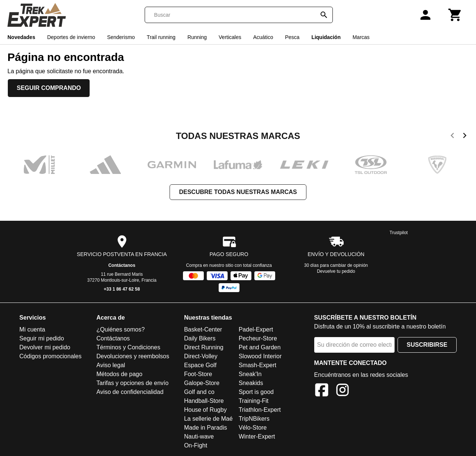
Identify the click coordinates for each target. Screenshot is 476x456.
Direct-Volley (201, 356)
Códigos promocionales (50, 356)
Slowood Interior (260, 356)
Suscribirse (427, 345)
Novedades (21, 37)
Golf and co (199, 392)
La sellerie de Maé (208, 419)
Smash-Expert (258, 365)
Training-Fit (254, 401)
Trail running (161, 37)
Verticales (230, 37)
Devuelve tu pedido (336, 271)
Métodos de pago (119, 374)
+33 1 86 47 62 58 (122, 289)
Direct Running (204, 347)
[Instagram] (342, 391)
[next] (465, 137)
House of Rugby (205, 410)
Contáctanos (122, 265)
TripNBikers (254, 419)
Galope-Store (202, 383)
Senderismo (121, 37)
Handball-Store (204, 401)
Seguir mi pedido (42, 338)
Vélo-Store (253, 428)
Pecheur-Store (258, 338)
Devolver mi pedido (45, 347)
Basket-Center (203, 329)
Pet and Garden (260, 347)
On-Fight (196, 445)
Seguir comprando (49, 88)
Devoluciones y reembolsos (133, 356)
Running (197, 37)
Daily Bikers (200, 338)
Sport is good (256, 392)
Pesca (292, 37)
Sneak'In (250, 374)
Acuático (263, 37)
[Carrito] (455, 15)
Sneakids (251, 383)
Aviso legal (111, 365)
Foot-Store (198, 374)
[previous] (452, 137)
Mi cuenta (32, 329)
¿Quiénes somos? (120, 329)
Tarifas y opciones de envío (132, 383)
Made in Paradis (206, 428)
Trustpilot (399, 233)
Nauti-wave (199, 436)
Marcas (361, 37)
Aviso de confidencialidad (130, 392)
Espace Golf (200, 365)
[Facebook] (322, 391)
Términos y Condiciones (128, 347)
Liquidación (326, 37)
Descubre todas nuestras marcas (238, 192)
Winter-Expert (257, 436)
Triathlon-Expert (260, 410)
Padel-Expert (256, 329)
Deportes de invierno (71, 37)
